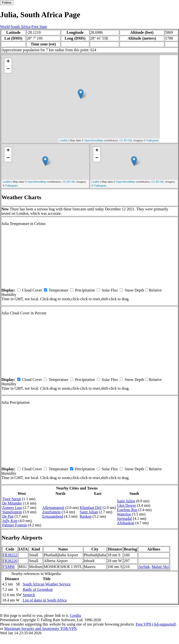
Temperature (59, 290)
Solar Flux (110, 290)
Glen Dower (126, 505)
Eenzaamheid (53, 516)
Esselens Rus (127, 510)
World (5, 27)
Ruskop (86, 516)
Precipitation (85, 290)
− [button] (8, 69)
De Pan (8, 516)
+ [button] (8, 62)
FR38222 (10, 555)
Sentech (29, 595)
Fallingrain (153, 140)
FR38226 (10, 561)
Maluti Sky (160, 567)
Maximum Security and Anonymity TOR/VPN (40, 629)
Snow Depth (134, 290)
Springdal (124, 519)
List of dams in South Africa (45, 600)
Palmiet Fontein (15, 525)
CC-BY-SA (126, 140)
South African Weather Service (47, 584)
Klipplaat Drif (91, 508)
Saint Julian (89, 512)
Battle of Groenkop (38, 589)
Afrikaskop (126, 523)
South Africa (20, 27)
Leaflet (64, 140)
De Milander (12, 503)
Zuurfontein (51, 512)
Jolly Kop (10, 521)
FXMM (9, 567)
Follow (7, 3)
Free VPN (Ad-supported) (156, 624)
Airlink (144, 567)
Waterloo (124, 514)
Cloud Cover (32, 290)
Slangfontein (12, 512)
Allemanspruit (53, 508)
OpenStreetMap (94, 140)
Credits (75, 615)
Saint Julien (126, 501)
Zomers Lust (12, 508)
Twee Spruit (12, 499)
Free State (39, 27)
